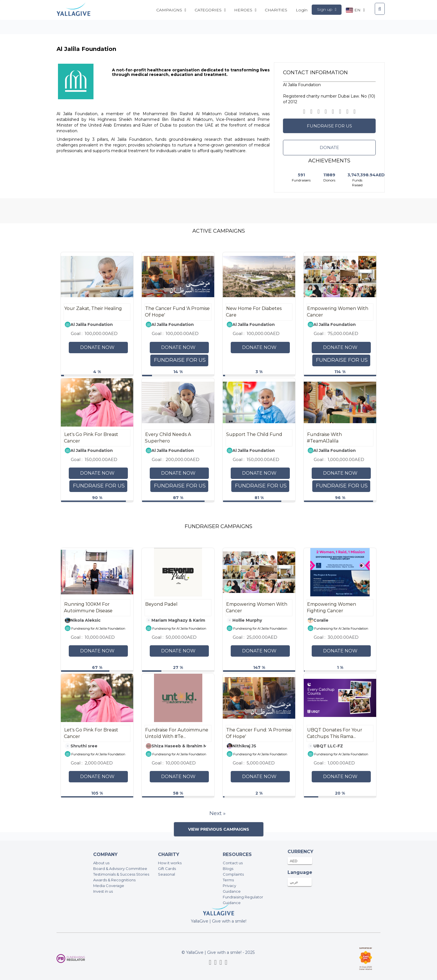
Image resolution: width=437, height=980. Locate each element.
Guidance (232, 891)
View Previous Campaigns (219, 829)
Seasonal (167, 874)
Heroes (245, 10)
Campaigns (171, 10)
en (355, 10)
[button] (318, 111)
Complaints (233, 874)
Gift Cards (167, 869)
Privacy (229, 886)
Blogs (228, 869)
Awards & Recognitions (114, 880)
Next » (218, 813)
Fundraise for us (329, 126)
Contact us (233, 863)
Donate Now (97, 347)
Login (302, 10)
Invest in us (103, 891)
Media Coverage (109, 886)
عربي (294, 882)
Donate (329, 147)
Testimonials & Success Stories (121, 874)
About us (101, 863)
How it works (170, 863)
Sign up (327, 9)
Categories (210, 10)
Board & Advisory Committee (120, 869)
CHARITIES (276, 10)
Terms (228, 880)
